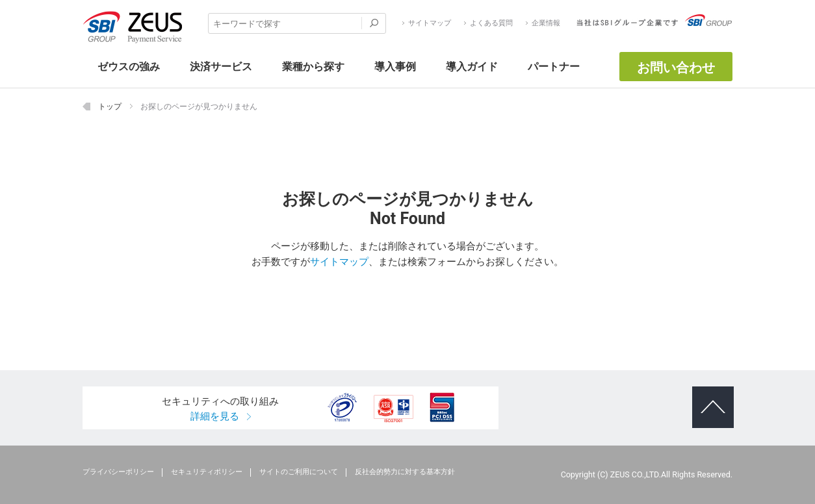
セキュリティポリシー (207, 472)
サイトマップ (430, 23)
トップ (110, 106)
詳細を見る (215, 416)
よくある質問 (491, 23)
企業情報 (546, 23)
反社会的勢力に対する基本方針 (405, 472)
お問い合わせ (676, 68)
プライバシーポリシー (118, 472)
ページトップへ (709, 397)
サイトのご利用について (299, 472)
